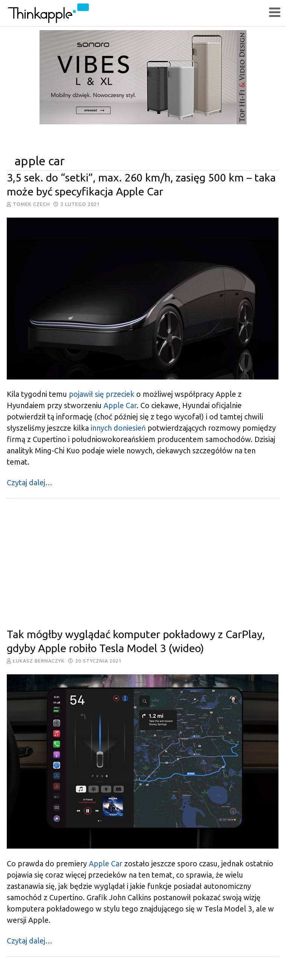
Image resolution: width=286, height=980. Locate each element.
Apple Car (120, 405)
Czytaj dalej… (30, 482)
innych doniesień (117, 428)
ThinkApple (137, 13)
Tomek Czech (31, 204)
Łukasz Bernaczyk (39, 661)
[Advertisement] (143, 563)
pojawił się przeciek (102, 394)
